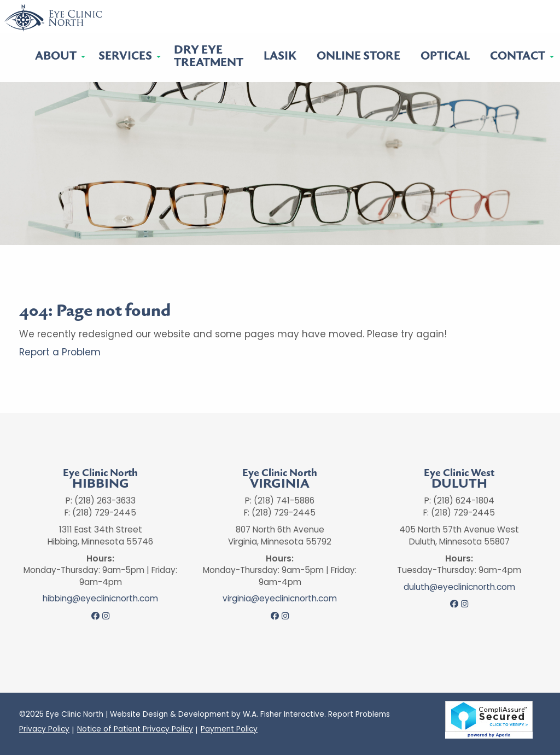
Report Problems (359, 714)
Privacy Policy (44, 729)
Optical (445, 56)
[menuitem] (57, 57)
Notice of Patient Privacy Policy (135, 729)
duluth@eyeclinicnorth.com (459, 587)
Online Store (358, 56)
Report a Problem (60, 352)
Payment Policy (229, 729)
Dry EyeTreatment (209, 56)
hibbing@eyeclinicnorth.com (100, 599)
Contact (518, 56)
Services (125, 56)
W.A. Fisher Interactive (284, 714)
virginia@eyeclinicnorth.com (280, 599)
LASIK (280, 56)
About (56, 56)
